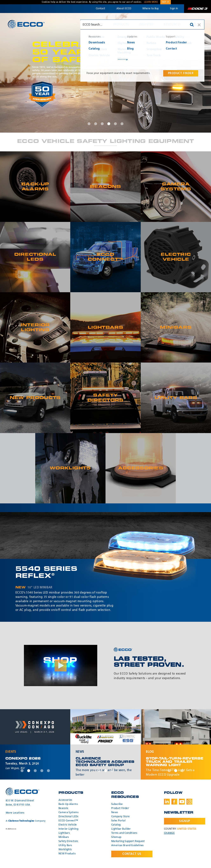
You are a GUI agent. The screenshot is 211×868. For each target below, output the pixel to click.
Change (169, 833)
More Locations (15, 813)
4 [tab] (109, 124)
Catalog (116, 825)
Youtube (182, 802)
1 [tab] (89, 124)
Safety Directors (68, 841)
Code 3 (197, 9)
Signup (185, 821)
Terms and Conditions (124, 833)
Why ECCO (95, 25)
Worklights (65, 850)
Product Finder (120, 808)
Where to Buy (151, 9)
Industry (146, 25)
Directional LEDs (69, 817)
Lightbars (64, 833)
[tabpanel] (105, 73)
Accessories (65, 800)
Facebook (174, 802)
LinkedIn (167, 802)
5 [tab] (115, 124)
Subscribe (117, 804)
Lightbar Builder (121, 829)
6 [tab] (122, 124)
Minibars (64, 837)
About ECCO (124, 9)
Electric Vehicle (68, 825)
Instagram (189, 802)
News (115, 813)
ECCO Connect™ (68, 821)
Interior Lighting (68, 829)
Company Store (121, 817)
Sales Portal (118, 821)
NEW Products (67, 854)
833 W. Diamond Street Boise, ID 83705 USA (20, 803)
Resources (172, 25)
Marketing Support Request (128, 841)
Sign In (174, 9)
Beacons (63, 808)
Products (121, 25)
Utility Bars (65, 846)
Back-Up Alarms (68, 804)
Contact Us (132, 854)
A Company (26, 821)
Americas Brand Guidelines (128, 846)
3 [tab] (102, 124)
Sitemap (116, 837)
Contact (100, 9)
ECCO (26, 24)
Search (195, 25)
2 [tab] (96, 124)
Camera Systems (69, 813)
